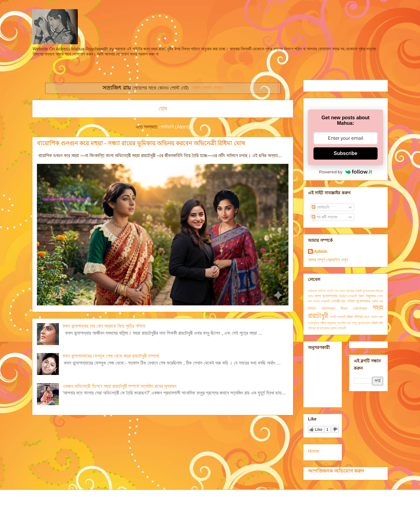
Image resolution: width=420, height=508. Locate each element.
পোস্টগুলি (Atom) (175, 127)
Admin (321, 251)
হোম (163, 108)
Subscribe (345, 153)
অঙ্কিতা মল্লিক (317, 291)
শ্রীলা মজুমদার (328, 323)
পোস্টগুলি (320, 207)
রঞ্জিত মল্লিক (355, 317)
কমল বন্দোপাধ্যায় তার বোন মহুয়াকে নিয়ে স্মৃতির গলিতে (104, 326)
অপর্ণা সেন (333, 291)
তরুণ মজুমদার (367, 296)
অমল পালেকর (347, 291)
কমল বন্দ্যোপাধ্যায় (326, 296)
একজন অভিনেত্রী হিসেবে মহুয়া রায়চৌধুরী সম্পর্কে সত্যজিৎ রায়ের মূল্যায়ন (119, 386)
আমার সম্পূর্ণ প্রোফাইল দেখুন (328, 260)
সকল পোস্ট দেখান (208, 88)
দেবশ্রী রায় (338, 301)
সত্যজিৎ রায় (344, 323)
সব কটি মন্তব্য (324, 217)
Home (314, 451)
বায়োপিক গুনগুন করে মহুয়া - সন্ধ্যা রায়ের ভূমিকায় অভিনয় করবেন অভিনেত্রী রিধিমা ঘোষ (141, 143)
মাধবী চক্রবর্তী (338, 317)
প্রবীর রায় (377, 301)
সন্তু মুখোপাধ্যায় (361, 323)
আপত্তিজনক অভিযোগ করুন (336, 471)
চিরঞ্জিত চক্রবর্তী (348, 296)
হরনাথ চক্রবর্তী (338, 328)
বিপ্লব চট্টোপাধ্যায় (321, 308)
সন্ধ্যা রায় (377, 323)
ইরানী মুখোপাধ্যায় (365, 291)
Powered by (346, 172)
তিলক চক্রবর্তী (322, 301)
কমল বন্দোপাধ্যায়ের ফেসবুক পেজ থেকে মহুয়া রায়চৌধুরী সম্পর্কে (110, 356)
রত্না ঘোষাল (371, 317)
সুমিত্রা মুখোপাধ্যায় (319, 328)
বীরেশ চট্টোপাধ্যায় (354, 308)
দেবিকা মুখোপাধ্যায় (358, 301)
